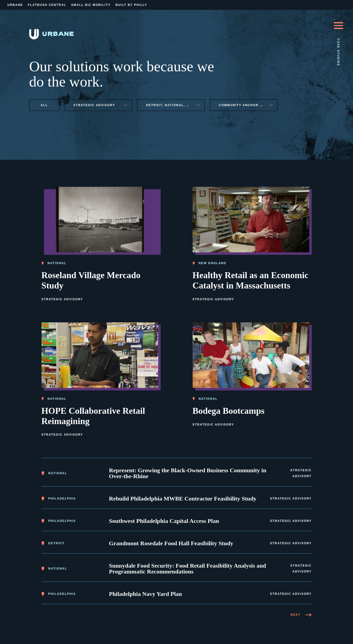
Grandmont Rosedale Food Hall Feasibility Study (171, 543)
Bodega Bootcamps (229, 410)
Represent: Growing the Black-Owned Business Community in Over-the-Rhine (188, 472)
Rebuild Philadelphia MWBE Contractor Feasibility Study (183, 498)
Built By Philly (131, 5)
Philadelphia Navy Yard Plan (146, 593)
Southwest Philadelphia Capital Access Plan (164, 520)
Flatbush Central (47, 5)
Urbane (15, 5)
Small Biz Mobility (91, 5)
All (44, 105)
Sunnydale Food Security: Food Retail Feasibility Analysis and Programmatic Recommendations (188, 568)
